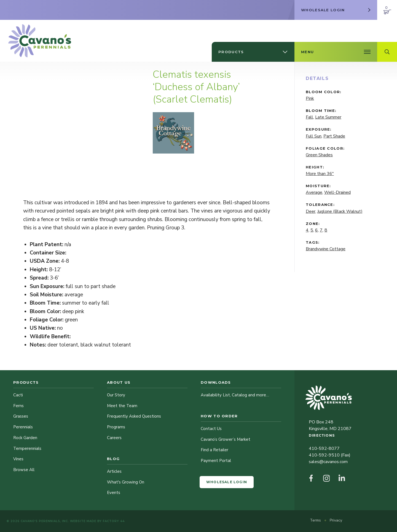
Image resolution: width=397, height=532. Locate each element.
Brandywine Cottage (326, 249)
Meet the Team (122, 406)
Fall (309, 117)
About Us (119, 382)
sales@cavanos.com (328, 462)
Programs (116, 427)
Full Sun (314, 136)
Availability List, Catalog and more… (235, 395)
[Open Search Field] (387, 52)
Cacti (18, 395)
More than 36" (320, 174)
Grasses (21, 416)
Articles (114, 471)
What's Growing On (126, 482)
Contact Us (211, 429)
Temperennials (27, 448)
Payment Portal (216, 461)
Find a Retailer (214, 450)
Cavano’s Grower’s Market (226, 439)
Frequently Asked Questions (134, 416)
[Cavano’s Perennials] (40, 41)
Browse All (24, 470)
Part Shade (334, 136)
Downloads (216, 382)
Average (314, 192)
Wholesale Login (227, 482)
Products (26, 382)
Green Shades (319, 155)
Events (114, 493)
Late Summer (328, 117)
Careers (114, 438)
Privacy (336, 520)
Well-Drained (337, 192)
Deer (311, 211)
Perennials (23, 427)
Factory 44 (114, 521)
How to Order (219, 416)
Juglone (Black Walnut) (340, 211)
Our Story (116, 395)
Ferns (18, 406)
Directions (322, 435)
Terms (316, 520)
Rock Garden (25, 438)
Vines (18, 459)
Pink (310, 98)
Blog (113, 459)
